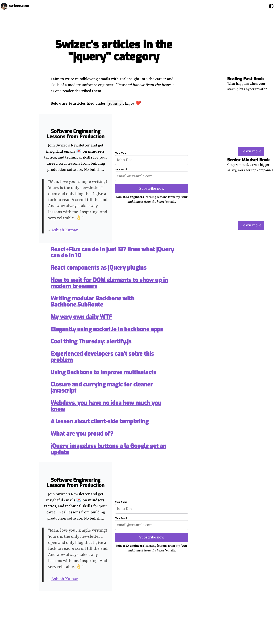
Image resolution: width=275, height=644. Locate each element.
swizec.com (19, 6)
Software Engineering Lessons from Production (76, 134)
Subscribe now (152, 189)
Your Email (121, 170)
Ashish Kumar (65, 230)
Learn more (251, 151)
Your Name (121, 153)
